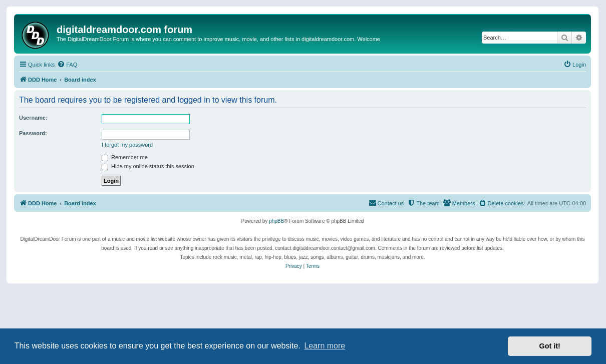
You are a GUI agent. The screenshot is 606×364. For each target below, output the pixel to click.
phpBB (276, 221)
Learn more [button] (325, 346)
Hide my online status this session (148, 166)
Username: (33, 118)
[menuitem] (67, 65)
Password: (33, 133)
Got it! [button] (550, 346)
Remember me (125, 157)
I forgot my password (127, 145)
